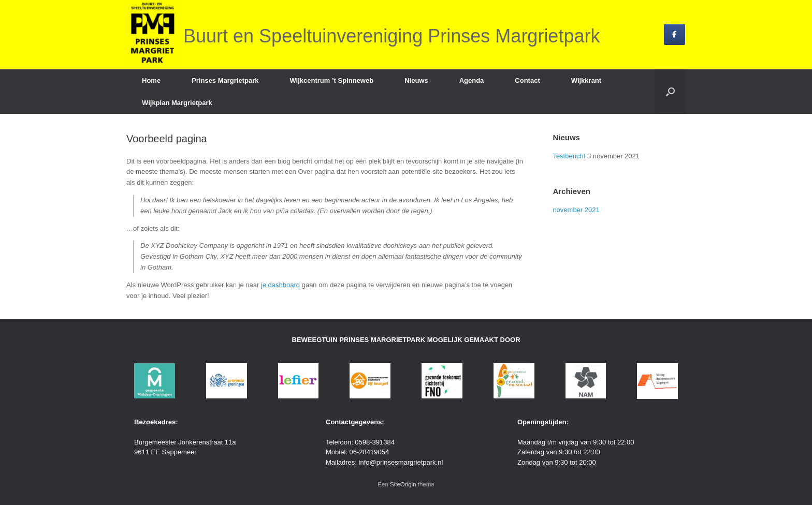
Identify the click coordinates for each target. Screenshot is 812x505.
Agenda (472, 80)
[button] (670, 92)
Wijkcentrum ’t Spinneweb (331, 80)
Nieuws (416, 80)
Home (151, 80)
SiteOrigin (403, 484)
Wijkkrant (586, 80)
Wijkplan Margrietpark (177, 103)
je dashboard (280, 285)
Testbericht (569, 156)
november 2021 (576, 210)
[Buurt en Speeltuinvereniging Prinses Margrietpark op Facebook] (675, 34)
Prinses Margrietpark (225, 80)
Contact (527, 80)
